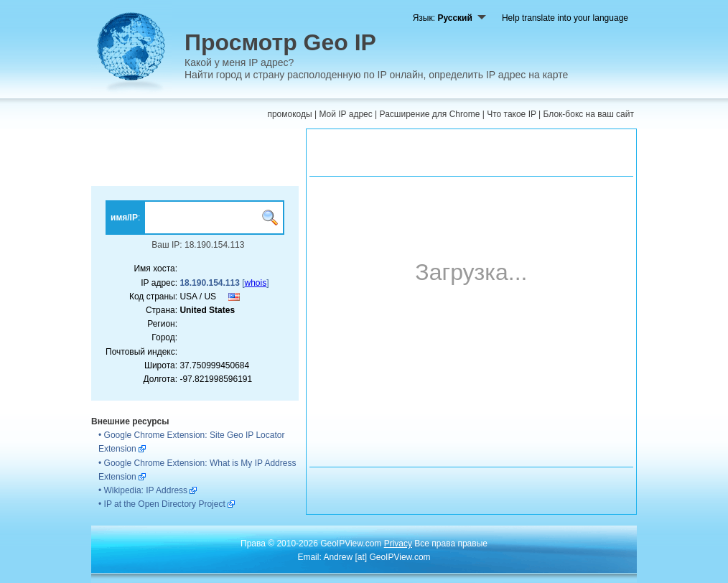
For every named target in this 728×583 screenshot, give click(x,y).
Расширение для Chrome (430, 114)
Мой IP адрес (345, 114)
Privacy (398, 544)
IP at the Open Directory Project (165, 504)
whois (256, 283)
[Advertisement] (195, 157)
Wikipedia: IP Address (146, 490)
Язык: (449, 18)
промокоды (289, 114)
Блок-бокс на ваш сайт (589, 114)
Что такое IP (512, 114)
